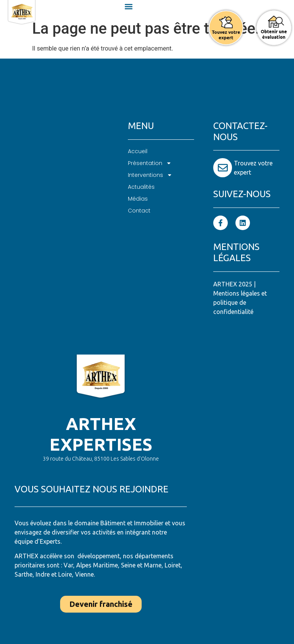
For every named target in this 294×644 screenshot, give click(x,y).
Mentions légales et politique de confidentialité (240, 302)
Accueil (138, 151)
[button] (129, 6)
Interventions (150, 175)
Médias (138, 199)
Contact (139, 211)
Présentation (150, 163)
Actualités (141, 187)
